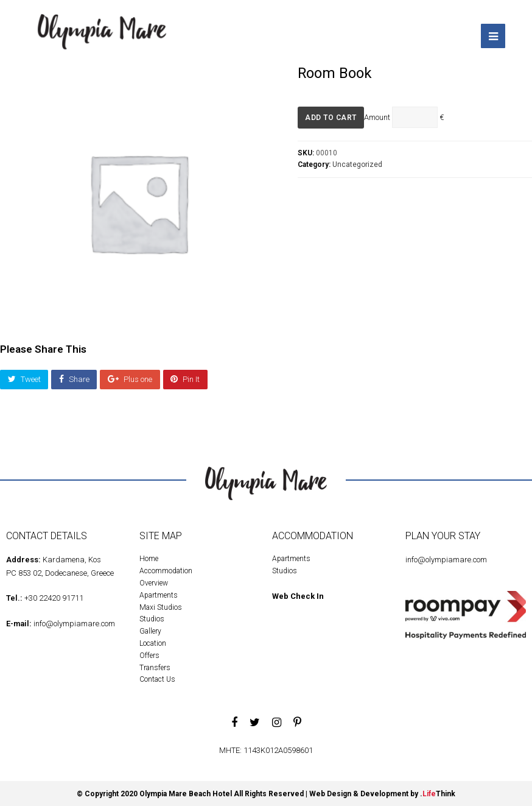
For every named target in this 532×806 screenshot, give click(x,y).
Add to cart (331, 115)
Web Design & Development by (382, 792)
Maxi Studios (161, 605)
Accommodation (166, 569)
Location (153, 642)
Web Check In (298, 594)
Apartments (159, 593)
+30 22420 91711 (54, 596)
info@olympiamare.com (74, 622)
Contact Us (157, 677)
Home (149, 557)
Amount (377, 115)
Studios (152, 617)
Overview (154, 581)
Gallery (150, 629)
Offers (149, 654)
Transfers (155, 665)
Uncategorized (357, 163)
